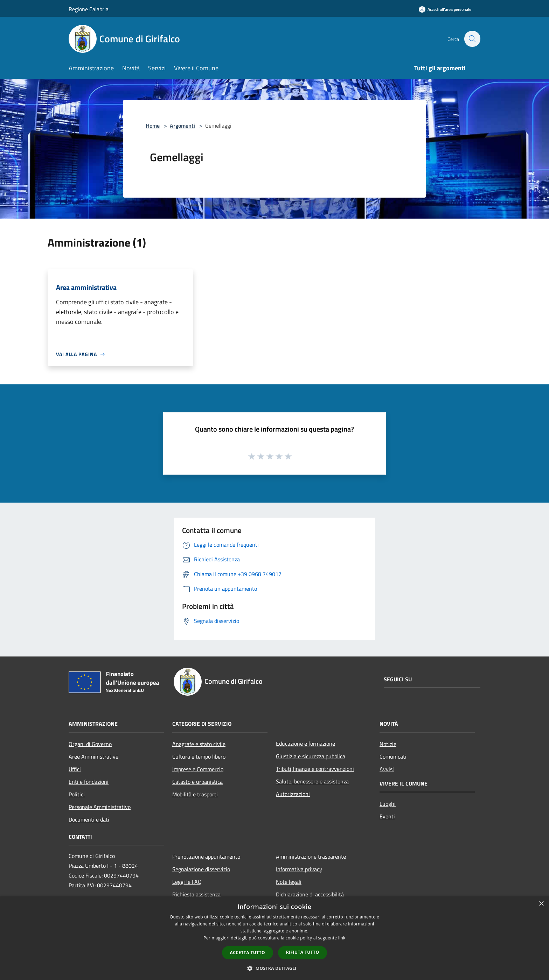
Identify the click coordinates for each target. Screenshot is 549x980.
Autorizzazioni (293, 794)
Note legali (289, 882)
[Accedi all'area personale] (445, 9)
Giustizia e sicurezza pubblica (311, 756)
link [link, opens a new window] (342, 938)
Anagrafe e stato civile (199, 744)
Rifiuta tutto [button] (303, 952)
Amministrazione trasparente (311, 857)
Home (153, 126)
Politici (77, 794)
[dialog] (274, 938)
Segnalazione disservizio (201, 869)
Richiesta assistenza (196, 894)
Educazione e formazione (305, 744)
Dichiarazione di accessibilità (310, 894)
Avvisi (387, 769)
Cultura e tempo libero (199, 757)
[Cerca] (472, 39)
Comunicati (393, 757)
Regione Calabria (89, 9)
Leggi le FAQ (187, 882)
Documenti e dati (89, 819)
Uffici (75, 769)
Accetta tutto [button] (248, 953)
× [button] (541, 904)
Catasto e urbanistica (197, 782)
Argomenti (182, 126)
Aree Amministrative (93, 757)
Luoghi (388, 804)
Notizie (388, 744)
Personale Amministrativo (100, 807)
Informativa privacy (299, 869)
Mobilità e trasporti (195, 794)
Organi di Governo (90, 744)
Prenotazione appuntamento (206, 857)
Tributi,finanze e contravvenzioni (315, 769)
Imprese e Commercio (198, 769)
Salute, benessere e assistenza (312, 781)
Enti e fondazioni (89, 782)
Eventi (387, 816)
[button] (274, 968)
